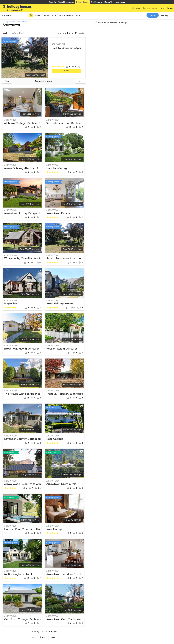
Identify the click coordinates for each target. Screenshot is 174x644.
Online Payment (66, 15)
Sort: (5, 33)
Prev (7, 81)
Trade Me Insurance (66, 2)
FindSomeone (96, 2)
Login (170, 8)
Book (67, 71)
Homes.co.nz (120, 2)
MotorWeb (108, 2)
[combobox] (17, 15)
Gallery (165, 15)
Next (80, 81)
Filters (79, 15)
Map (153, 15)
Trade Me (52, 2)
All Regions (7, 22)
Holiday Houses (82, 2)
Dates (38, 15)
